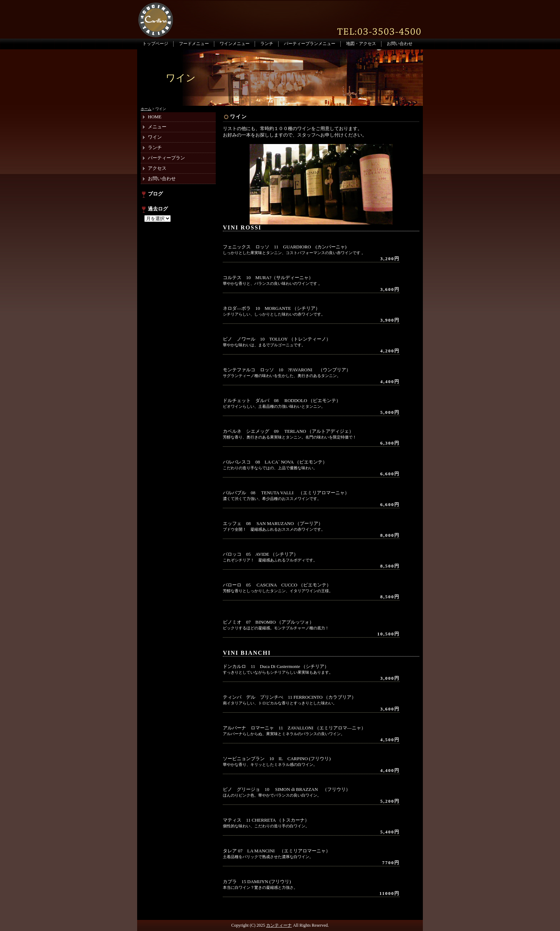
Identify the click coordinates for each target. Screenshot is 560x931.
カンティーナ (279, 925)
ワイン (239, 117)
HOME (155, 117)
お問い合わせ (400, 44)
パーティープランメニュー (310, 44)
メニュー (157, 127)
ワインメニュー (235, 44)
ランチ (267, 44)
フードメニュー (194, 44)
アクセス (157, 168)
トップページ (155, 44)
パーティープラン (166, 158)
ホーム (146, 109)
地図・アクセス (361, 44)
